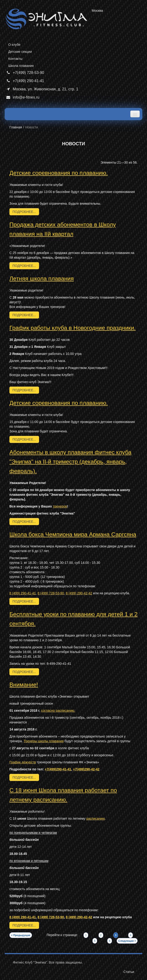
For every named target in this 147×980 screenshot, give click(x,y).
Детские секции (20, 52)
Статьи (129, 972)
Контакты (15, 59)
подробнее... (24, 212)
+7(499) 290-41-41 (24, 81)
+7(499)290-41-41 (58, 769)
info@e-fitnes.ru (22, 97)
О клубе (14, 45)
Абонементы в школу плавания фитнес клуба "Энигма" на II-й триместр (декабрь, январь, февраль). (70, 462)
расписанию (96, 819)
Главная (16, 127)
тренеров (60, 506)
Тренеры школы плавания (44, 741)
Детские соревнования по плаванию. (59, 173)
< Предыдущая (21, 935)
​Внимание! (24, 685)
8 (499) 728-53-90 (51, 593)
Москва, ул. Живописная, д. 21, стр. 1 (42, 89)
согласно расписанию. (58, 711)
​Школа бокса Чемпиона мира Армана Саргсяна (73, 534)
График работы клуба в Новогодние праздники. (73, 328)
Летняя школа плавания (42, 279)
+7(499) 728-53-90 (24, 73)
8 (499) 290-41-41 (23, 593)
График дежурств (23, 762)
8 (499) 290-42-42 (79, 593)
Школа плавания (21, 66)
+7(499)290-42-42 (86, 769)
